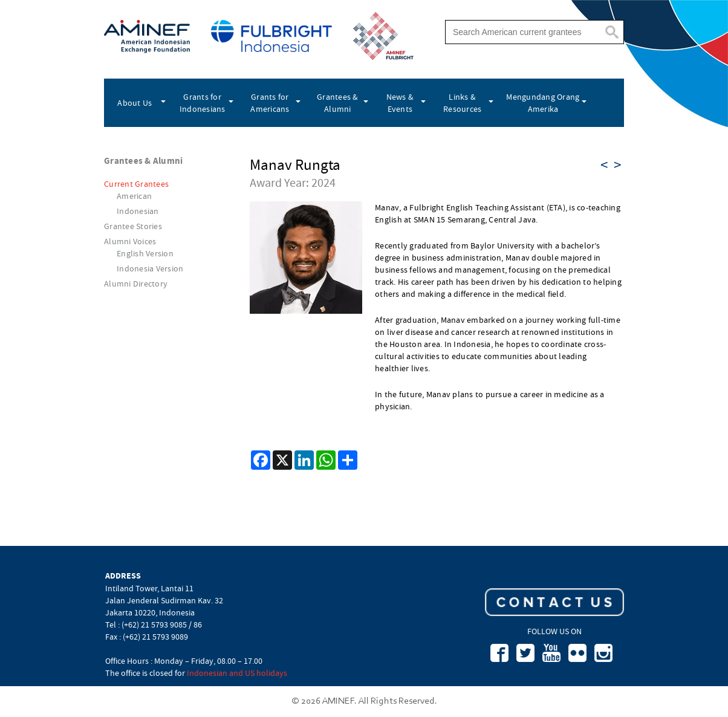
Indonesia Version (150, 268)
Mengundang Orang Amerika (543, 103)
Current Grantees (136, 184)
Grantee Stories (133, 226)
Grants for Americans (270, 103)
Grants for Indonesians (203, 103)
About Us (135, 103)
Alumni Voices (130, 241)
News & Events (400, 103)
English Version (145, 253)
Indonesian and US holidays (237, 673)
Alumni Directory (136, 284)
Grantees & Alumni (338, 103)
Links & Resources (462, 103)
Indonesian (138, 211)
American (134, 196)
